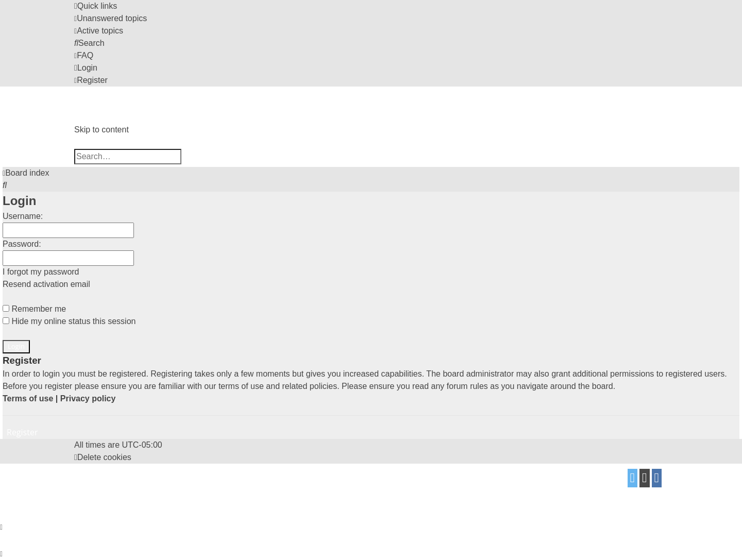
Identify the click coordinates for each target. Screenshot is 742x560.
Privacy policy (88, 398)
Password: (22, 244)
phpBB (138, 474)
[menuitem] (111, 18)
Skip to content (102, 130)
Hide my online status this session (69, 321)
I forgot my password (41, 272)
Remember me (34, 309)
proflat (111, 486)
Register (22, 432)
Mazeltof (160, 486)
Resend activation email (46, 284)
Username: (23, 216)
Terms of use (28, 398)
